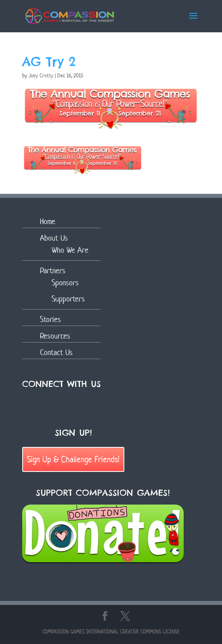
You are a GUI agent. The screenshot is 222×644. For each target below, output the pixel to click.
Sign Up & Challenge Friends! (73, 459)
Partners (53, 271)
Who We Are (70, 250)
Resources (55, 336)
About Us (54, 238)
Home (48, 221)
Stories (50, 319)
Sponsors (65, 283)
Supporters (68, 299)
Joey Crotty (41, 76)
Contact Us (56, 352)
